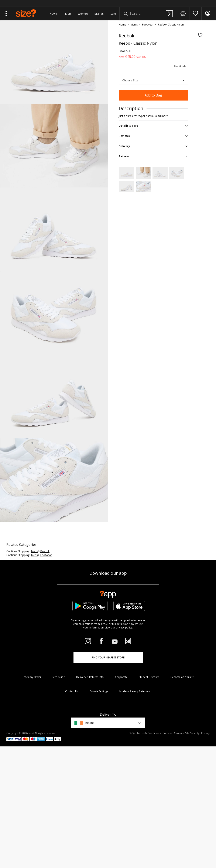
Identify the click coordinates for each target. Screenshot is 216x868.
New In (54, 14)
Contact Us (72, 691)
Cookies (167, 733)
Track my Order (32, 677)
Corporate (121, 677)
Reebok (45, 551)
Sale (113, 14)
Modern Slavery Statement (135, 691)
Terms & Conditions (149, 733)
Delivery (124, 146)
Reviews (124, 136)
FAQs (132, 733)
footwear (46, 555)
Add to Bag (153, 95)
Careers (179, 733)
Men (68, 14)
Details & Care (128, 126)
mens (34, 551)
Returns (124, 156)
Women (83, 14)
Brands (99, 14)
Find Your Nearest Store (108, 657)
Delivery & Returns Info (90, 677)
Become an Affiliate (182, 677)
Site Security (192, 733)
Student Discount (149, 677)
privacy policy (124, 628)
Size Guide (180, 66)
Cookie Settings (99, 691)
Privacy (205, 733)
